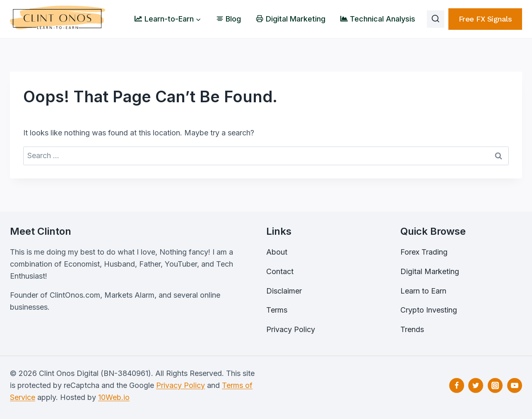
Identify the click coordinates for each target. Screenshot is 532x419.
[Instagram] (495, 385)
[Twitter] (476, 385)
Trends (412, 329)
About (277, 252)
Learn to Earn (423, 291)
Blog (229, 19)
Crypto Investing (429, 310)
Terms (277, 310)
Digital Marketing (290, 19)
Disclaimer (284, 291)
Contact (280, 271)
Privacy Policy (291, 329)
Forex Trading (424, 252)
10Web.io (114, 397)
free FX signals (485, 19)
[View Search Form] (436, 19)
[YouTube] (515, 385)
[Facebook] (457, 385)
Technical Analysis (378, 19)
